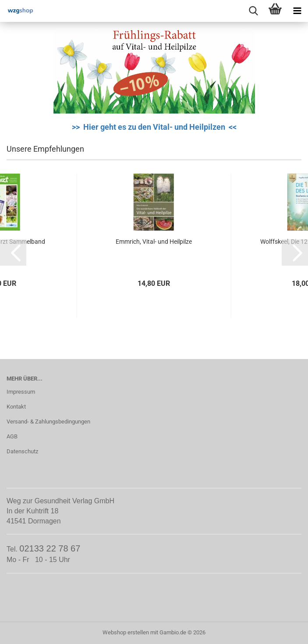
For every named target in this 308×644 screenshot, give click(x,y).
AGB (12, 436)
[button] (13, 253)
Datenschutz (22, 451)
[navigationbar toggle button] (297, 11)
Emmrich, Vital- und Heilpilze (154, 242)
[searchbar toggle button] (253, 11)
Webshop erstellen (126, 632)
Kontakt (16, 407)
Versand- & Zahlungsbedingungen (48, 422)
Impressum (21, 392)
